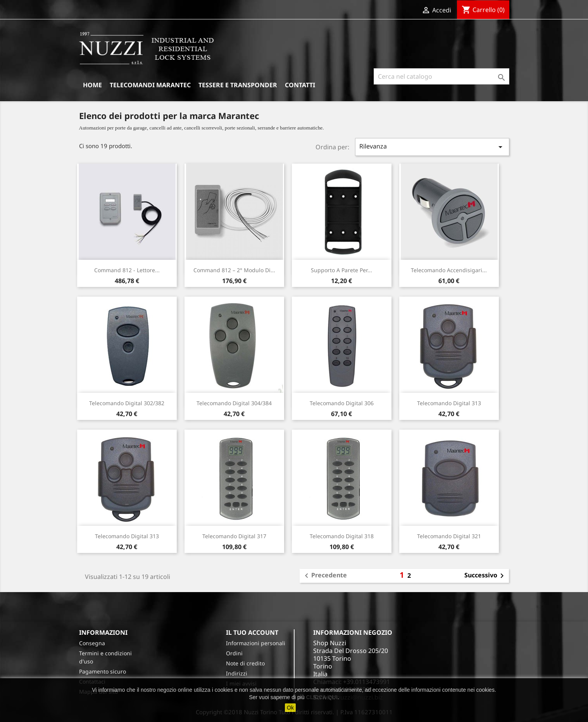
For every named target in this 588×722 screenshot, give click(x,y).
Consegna (92, 643)
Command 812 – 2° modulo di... (234, 270)
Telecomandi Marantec (150, 85)
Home (92, 85)
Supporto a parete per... (341, 270)
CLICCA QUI (322, 697)
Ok (290, 708)
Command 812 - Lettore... (127, 270)
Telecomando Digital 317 (234, 536)
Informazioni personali (256, 643)
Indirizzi (237, 673)
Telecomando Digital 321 (449, 536)
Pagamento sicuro (103, 671)
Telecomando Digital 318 (342, 536)
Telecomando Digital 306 (342, 403)
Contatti (300, 85)
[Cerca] (441, 76)
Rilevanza (432, 147)
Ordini (234, 653)
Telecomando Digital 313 (449, 403)
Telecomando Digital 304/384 (234, 403)
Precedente (324, 576)
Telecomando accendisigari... (449, 270)
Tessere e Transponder (238, 85)
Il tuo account (252, 632)
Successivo (485, 576)
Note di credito (245, 663)
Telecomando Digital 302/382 (127, 403)
